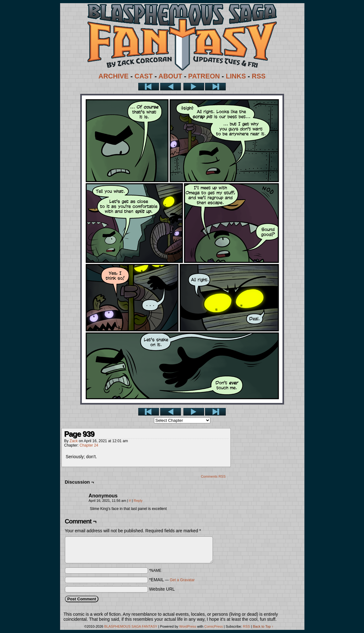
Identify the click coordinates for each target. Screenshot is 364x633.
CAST (144, 76)
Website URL (162, 589)
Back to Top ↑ (263, 626)
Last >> (215, 87)
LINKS (236, 76)
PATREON (204, 76)
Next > (194, 87)
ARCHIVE (113, 76)
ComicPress (213, 626)
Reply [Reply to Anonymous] (138, 501)
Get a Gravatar (182, 580)
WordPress (188, 626)
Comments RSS (213, 476)
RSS (259, 76)
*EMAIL (172, 580)
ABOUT (170, 76)
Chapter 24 (89, 445)
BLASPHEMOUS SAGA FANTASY (131, 626)
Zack (74, 441)
